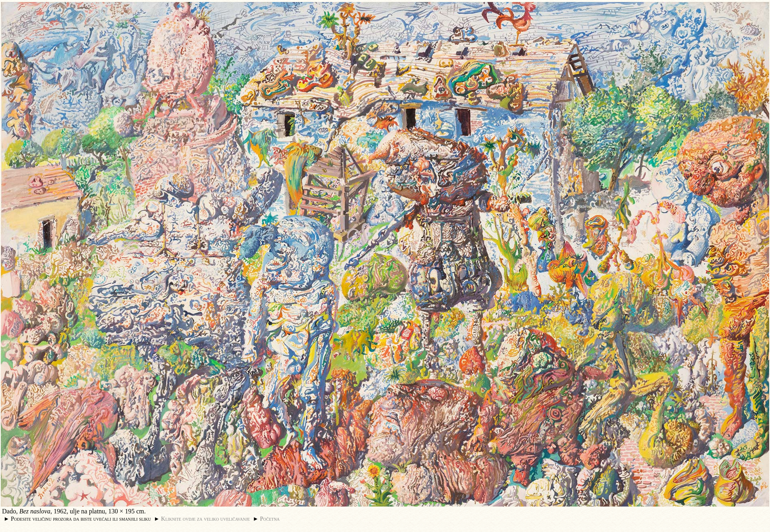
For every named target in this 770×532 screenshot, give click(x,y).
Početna (270, 519)
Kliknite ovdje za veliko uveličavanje (205, 519)
